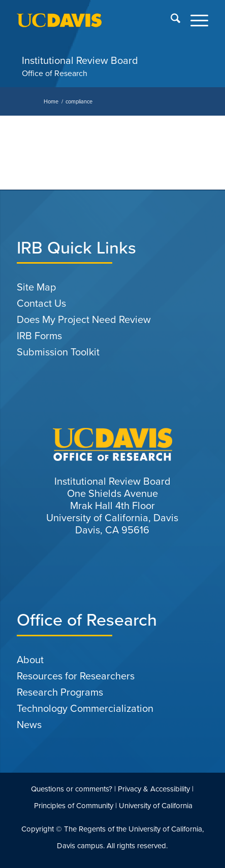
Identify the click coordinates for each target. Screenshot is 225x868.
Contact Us (41, 303)
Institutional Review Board (80, 60)
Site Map (36, 287)
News (29, 725)
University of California (156, 806)
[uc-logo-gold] (93, 20)
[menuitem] (170, 20)
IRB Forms (39, 336)
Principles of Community (74, 806)
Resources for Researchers (76, 676)
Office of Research (55, 73)
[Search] (170, 20)
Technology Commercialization (85, 708)
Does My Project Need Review (84, 319)
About (30, 660)
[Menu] (194, 20)
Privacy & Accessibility (154, 789)
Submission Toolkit (58, 352)
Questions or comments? (72, 789)
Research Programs (60, 692)
